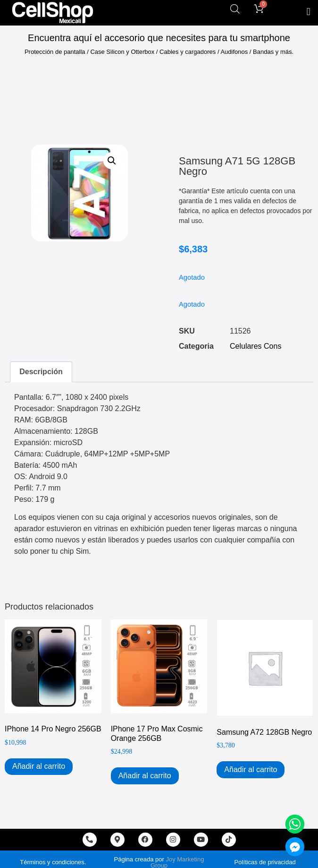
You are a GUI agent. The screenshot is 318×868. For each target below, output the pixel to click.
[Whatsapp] (295, 824)
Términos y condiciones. (53, 862)
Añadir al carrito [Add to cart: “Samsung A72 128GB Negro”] (251, 769)
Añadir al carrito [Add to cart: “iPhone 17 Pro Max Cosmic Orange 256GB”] (145, 776)
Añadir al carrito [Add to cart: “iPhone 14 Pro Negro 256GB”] (39, 766)
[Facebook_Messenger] (295, 847)
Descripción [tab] (41, 372)
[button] (308, 12)
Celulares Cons (255, 346)
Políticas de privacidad (265, 862)
